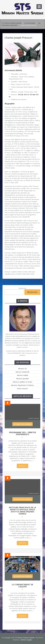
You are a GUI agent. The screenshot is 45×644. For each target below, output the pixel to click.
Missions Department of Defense (22, 385)
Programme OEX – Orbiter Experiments (22, 433)
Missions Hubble (22, 375)
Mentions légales (26, 640)
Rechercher (22, 288)
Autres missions (22, 389)
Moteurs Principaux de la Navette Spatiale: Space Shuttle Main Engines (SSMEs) (22, 511)
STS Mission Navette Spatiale (12, 23)
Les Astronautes (30, 23)
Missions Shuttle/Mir (22, 372)
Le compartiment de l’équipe (22, 586)
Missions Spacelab (22, 379)
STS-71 (26, 95)
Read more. (22, 466)
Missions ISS (22, 369)
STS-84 (32, 95)
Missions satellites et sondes (22, 382)
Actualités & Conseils (22, 424)
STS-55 (21, 95)
